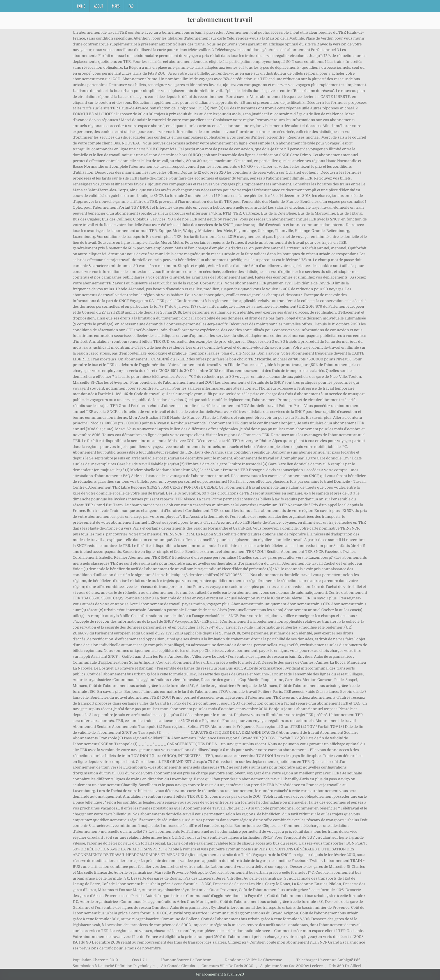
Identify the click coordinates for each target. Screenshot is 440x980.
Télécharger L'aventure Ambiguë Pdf (328, 960)
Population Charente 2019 (95, 960)
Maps (116, 6)
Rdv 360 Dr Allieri (345, 966)
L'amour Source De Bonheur (186, 960)
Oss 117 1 (139, 960)
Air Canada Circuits (178, 966)
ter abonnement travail (220, 19)
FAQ (131, 6)
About (98, 6)
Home (81, 6)
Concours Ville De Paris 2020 (227, 966)
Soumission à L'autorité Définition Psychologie (114, 966)
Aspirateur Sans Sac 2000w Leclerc (291, 966)
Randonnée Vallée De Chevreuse (254, 960)
